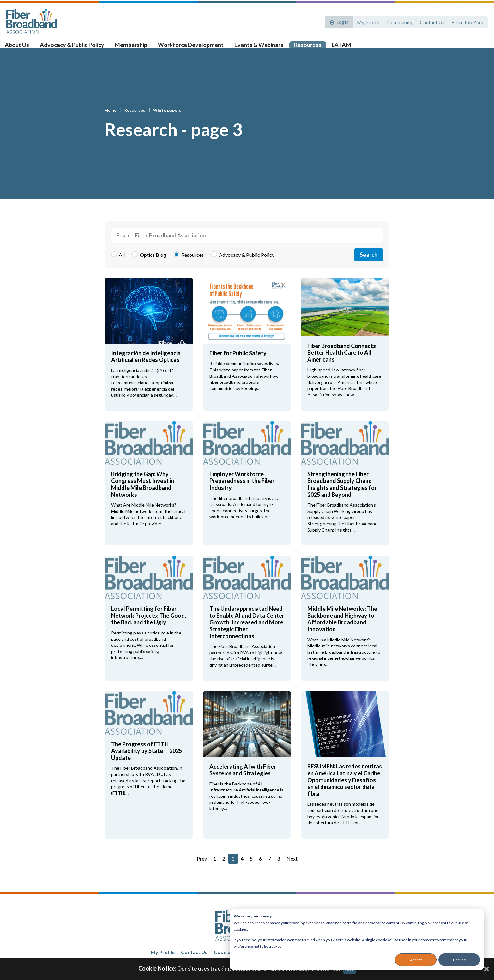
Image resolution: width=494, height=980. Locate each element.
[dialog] (357, 939)
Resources (305, 48)
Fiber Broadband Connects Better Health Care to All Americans (342, 363)
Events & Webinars (258, 48)
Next (292, 869)
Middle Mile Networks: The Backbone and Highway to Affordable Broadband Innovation (342, 629)
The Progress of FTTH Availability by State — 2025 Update (147, 761)
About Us (23, 48)
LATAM (338, 48)
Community (399, 21)
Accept (416, 960)
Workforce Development (192, 48)
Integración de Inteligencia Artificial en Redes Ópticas (146, 367)
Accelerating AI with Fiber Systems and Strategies (243, 780)
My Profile (367, 21)
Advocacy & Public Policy (76, 48)
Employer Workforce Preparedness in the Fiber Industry (242, 491)
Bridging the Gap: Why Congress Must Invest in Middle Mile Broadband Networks (143, 494)
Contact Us (431, 21)
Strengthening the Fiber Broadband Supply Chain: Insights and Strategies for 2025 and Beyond (342, 494)
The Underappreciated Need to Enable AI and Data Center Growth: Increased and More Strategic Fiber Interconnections (247, 632)
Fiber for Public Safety (238, 363)
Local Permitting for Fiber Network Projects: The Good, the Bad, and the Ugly (149, 625)
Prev (202, 869)
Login (341, 21)
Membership (133, 48)
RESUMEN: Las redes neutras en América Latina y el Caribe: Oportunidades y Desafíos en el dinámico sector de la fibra (345, 790)
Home (111, 120)
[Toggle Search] (480, 48)
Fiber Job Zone (467, 21)
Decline (459, 960)
